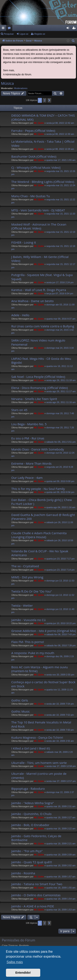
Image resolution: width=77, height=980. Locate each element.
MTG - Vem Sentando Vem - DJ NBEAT (38, 210)
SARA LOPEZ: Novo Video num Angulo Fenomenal (38, 342)
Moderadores (21, 88)
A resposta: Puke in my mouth (33, 653)
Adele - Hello (20, 315)
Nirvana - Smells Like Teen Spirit (34, 399)
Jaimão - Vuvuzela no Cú (28, 620)
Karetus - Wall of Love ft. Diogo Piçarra (39, 290)
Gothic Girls (20, 700)
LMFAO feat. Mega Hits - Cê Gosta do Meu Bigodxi (41, 360)
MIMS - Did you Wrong (27, 577)
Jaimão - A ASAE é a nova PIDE (33, 906)
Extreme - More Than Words (31, 463)
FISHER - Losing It (24, 242)
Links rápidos (4, 29)
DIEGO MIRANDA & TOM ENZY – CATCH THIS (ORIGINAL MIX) (43, 117)
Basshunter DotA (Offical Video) (34, 156)
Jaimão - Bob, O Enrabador (30, 825)
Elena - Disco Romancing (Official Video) (40, 388)
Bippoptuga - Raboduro (28, 789)
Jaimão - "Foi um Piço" (27, 851)
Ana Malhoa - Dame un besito (32, 301)
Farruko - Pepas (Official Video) (33, 131)
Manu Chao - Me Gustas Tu (31, 196)
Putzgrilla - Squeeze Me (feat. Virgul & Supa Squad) (42, 277)
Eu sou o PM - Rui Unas (28, 438)
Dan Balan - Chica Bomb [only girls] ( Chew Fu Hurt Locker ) (42, 502)
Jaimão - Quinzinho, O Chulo (31, 814)
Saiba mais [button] (15, 962)
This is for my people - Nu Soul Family (38, 489)
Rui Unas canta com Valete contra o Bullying (43, 326)
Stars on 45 (19, 410)
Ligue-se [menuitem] (69, 29)
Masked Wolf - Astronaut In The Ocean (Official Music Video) (39, 226)
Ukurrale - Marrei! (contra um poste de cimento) (39, 775)
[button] (49, 100)
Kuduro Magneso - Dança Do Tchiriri (37, 737)
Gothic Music (21, 711)
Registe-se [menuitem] (75, 29)
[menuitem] (73, 41)
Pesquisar (9, 34)
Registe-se (40, 34)
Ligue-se (24, 34)
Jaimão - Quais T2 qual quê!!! (32, 862)
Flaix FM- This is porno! (28, 642)
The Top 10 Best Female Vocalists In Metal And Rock (41, 724)
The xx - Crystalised (25, 566)
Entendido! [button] (23, 973)
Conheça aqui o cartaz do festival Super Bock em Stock (43, 684)
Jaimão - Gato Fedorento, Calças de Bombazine (36, 838)
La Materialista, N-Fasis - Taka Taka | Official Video (43, 143)
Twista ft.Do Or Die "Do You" (32, 591)
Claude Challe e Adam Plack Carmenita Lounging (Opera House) (39, 535)
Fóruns (10, 29)
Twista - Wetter (22, 605)
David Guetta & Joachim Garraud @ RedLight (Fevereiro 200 (43, 517)
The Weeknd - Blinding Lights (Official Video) (43, 182)
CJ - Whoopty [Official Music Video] (36, 167)
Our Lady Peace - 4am (27, 478)
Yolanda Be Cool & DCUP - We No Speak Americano (40, 553)
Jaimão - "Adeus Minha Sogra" (33, 803)
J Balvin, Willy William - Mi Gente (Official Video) (40, 259)
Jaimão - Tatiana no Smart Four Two (37, 884)
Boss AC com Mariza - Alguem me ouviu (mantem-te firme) (40, 669)
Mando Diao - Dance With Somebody (38, 449)
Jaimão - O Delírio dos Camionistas (36, 895)
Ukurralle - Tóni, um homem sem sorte (39, 763)
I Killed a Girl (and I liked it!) (31, 748)
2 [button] (45, 100)
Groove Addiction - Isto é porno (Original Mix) (44, 631)
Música (7, 83)
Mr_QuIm (39, 123)
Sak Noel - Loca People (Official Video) (38, 377)
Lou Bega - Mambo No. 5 (29, 424)
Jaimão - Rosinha (23, 873)
